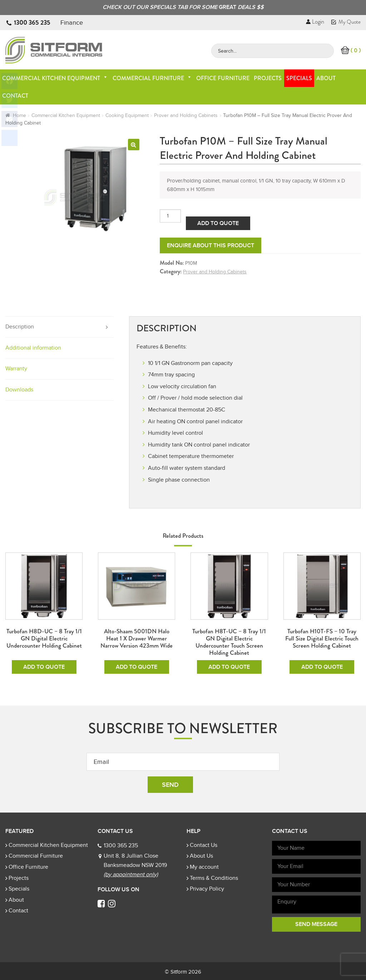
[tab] (60, 327)
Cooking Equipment (127, 115)
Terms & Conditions (214, 878)
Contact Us (204, 845)
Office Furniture (223, 78)
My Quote (346, 22)
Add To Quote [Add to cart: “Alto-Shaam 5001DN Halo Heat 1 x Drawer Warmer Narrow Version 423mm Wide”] (137, 667)
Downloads (19, 390)
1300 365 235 (32, 23)
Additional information (33, 348)
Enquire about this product (211, 245)
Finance (72, 23)
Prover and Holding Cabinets (186, 115)
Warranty (16, 369)
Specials (299, 78)
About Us (201, 856)
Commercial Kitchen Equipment (55, 78)
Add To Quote (218, 223)
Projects (268, 78)
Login (315, 22)
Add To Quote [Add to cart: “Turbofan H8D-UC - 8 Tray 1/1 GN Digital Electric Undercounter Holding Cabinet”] (44, 667)
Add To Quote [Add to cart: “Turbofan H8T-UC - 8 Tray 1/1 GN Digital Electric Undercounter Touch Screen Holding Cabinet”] (229, 667)
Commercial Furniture (152, 78)
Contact (18, 911)
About (326, 78)
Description (20, 327)
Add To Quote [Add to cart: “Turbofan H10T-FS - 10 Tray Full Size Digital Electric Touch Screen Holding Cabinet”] (322, 667)
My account (204, 867)
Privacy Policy (207, 889)
